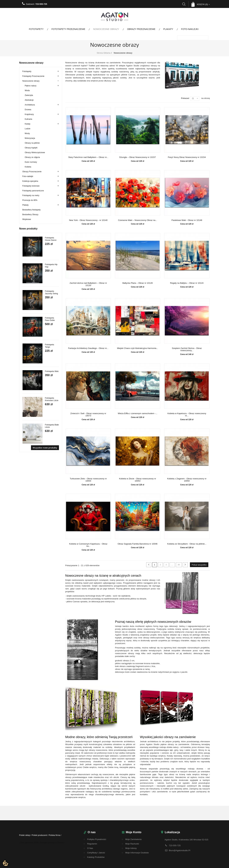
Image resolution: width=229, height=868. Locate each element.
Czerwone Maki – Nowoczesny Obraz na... (138, 220)
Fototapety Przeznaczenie (68, 29)
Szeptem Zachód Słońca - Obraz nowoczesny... (187, 349)
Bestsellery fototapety (32, 210)
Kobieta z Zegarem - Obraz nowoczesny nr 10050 (187, 480)
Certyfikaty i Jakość (96, 853)
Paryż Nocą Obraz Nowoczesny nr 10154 (187, 157)
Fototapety (36, 29)
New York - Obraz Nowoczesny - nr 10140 (88, 220)
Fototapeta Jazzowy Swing (51, 292)
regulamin (92, 844)
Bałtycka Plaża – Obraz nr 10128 (137, 283)
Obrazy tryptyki (31, 148)
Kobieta (28, 167)
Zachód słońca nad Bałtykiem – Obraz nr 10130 (88, 284)
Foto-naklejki (190, 29)
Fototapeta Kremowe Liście (52, 399)
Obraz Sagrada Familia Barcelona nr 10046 (138, 544)
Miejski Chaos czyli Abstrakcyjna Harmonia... (138, 348)
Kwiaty (28, 124)
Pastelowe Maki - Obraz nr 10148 (187, 220)
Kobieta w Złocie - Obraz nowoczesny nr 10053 (138, 480)
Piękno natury (31, 86)
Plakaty (168, 29)
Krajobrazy (29, 114)
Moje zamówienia (133, 839)
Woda (27, 90)
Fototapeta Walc (52, 371)
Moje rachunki (132, 844)
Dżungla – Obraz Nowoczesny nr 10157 (138, 157)
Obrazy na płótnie (32, 143)
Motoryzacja (30, 138)
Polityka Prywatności (97, 839)
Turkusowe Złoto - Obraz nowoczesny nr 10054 (88, 480)
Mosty (27, 133)
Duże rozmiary (31, 162)
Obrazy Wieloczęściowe (35, 153)
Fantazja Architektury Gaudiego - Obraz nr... (88, 348)
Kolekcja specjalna (30, 181)
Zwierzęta (29, 95)
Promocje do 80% (30, 200)
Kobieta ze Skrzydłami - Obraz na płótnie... (187, 544)
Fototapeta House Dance (51, 239)
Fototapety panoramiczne (33, 191)
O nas (90, 848)
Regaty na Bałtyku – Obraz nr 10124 (187, 283)
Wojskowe (27, 219)
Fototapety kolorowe (31, 186)
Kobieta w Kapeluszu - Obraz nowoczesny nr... (187, 415)
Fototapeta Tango (50, 346)
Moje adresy (131, 848)
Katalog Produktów (96, 857)
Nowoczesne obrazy (106, 29)
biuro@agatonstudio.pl (179, 850)
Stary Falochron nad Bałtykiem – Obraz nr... (88, 157)
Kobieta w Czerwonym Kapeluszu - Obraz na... (88, 545)
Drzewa (28, 110)
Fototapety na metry (31, 195)
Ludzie (28, 129)
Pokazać (185, 98)
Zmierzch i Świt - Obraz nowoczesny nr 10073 (88, 415)
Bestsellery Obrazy (30, 215)
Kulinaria (29, 119)
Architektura (30, 105)
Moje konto (134, 832)
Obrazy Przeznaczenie (141, 29)
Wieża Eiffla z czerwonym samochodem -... (137, 413)
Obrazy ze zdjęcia (32, 157)
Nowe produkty (28, 229)
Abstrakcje (29, 100)
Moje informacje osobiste (137, 853)
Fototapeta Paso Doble (50, 319)
